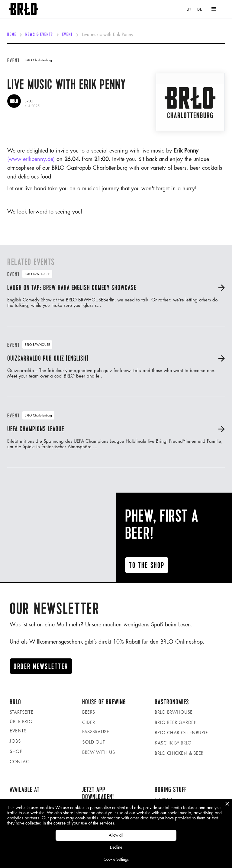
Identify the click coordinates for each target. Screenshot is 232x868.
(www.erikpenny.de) (31, 159)
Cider (89, 722)
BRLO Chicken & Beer (179, 753)
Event (68, 35)
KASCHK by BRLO (173, 743)
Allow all (116, 835)
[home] (24, 9)
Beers (89, 712)
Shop (16, 751)
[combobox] (189, 9)
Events (18, 731)
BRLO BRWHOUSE (174, 712)
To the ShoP (147, 565)
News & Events (39, 35)
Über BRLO (21, 721)
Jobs (15, 741)
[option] (200, 9)
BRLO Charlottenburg (181, 733)
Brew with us (98, 752)
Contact (21, 762)
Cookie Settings (116, 859)
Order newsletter (41, 667)
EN (189, 9)
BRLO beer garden (176, 722)
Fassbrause (96, 732)
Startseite (21, 712)
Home (12, 35)
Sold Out (93, 742)
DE (200, 9)
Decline (116, 847)
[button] (214, 9)
